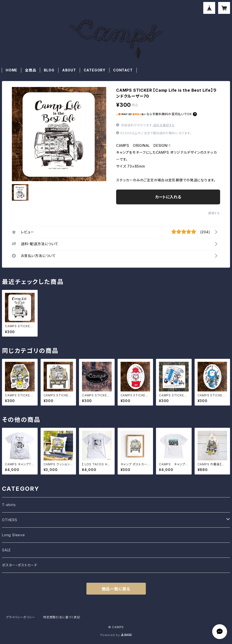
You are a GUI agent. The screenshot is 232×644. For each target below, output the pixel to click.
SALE (6, 550)
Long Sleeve (13, 535)
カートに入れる (168, 197)
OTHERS (10, 520)
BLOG (49, 70)
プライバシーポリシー (21, 617)
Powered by (116, 635)
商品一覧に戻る (116, 589)
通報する (214, 213)
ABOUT (69, 70)
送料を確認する (164, 125)
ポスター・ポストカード (20, 565)
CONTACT (123, 70)
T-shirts (9, 505)
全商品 (30, 70)
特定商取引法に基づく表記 (62, 617)
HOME (12, 70)
